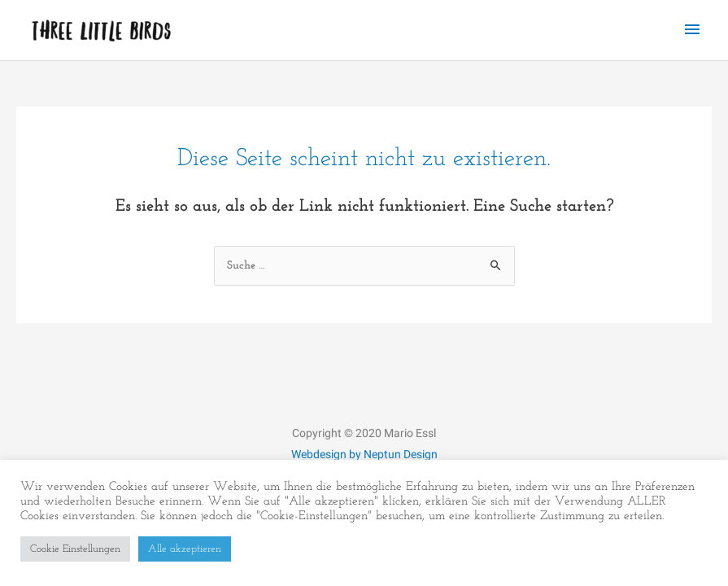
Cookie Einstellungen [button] (75, 549)
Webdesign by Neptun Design (364, 454)
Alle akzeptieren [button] (185, 549)
